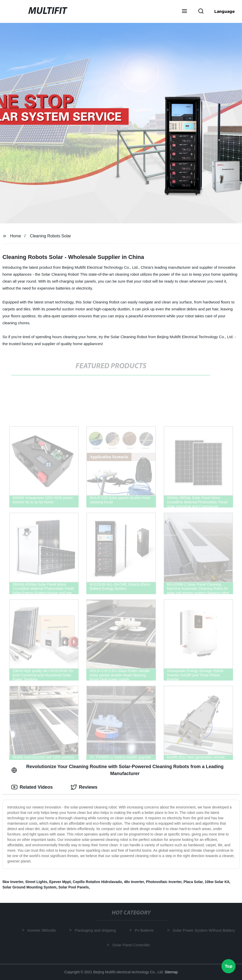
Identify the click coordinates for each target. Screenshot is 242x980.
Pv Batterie (146, 930)
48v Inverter (134, 882)
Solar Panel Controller (132, 945)
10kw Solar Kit (217, 882)
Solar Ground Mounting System (29, 887)
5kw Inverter (13, 882)
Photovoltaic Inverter (164, 882)
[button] (184, 12)
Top (229, 966)
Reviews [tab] (84, 787)
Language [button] (225, 11)
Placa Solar (193, 882)
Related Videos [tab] (32, 787)
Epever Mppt (60, 882)
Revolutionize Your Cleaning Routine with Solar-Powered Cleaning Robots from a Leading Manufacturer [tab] (117, 770)
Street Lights (36, 882)
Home (16, 236)
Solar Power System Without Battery (205, 930)
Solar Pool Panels (73, 887)
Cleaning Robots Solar (50, 236)
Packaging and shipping (97, 930)
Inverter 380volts (43, 930)
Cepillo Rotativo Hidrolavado (97, 882)
